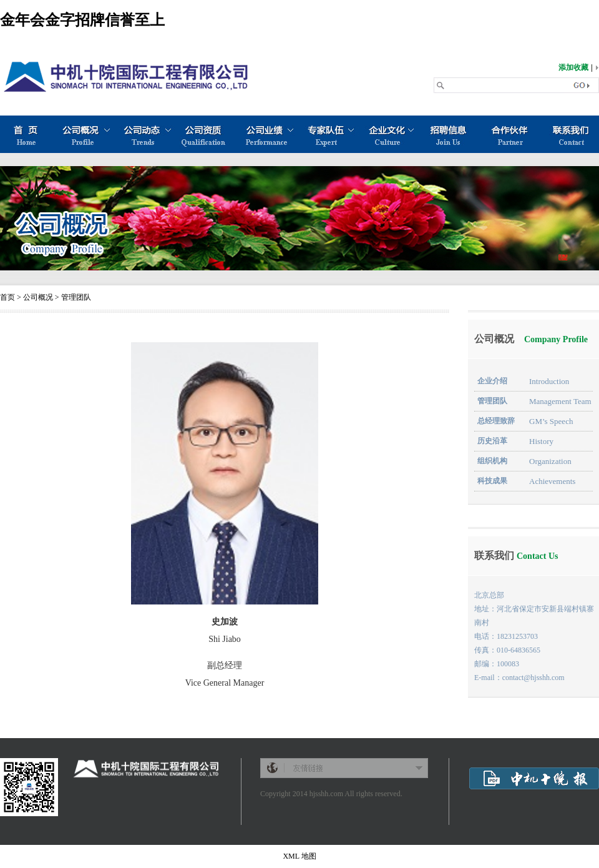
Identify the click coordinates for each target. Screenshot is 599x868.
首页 (7, 297)
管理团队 (76, 297)
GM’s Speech (547, 421)
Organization (546, 461)
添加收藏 (573, 67)
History (537, 441)
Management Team (556, 401)
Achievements (548, 481)
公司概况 (38, 297)
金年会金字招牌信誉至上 (82, 20)
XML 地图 (299, 856)
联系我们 (516, 555)
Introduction (545, 381)
